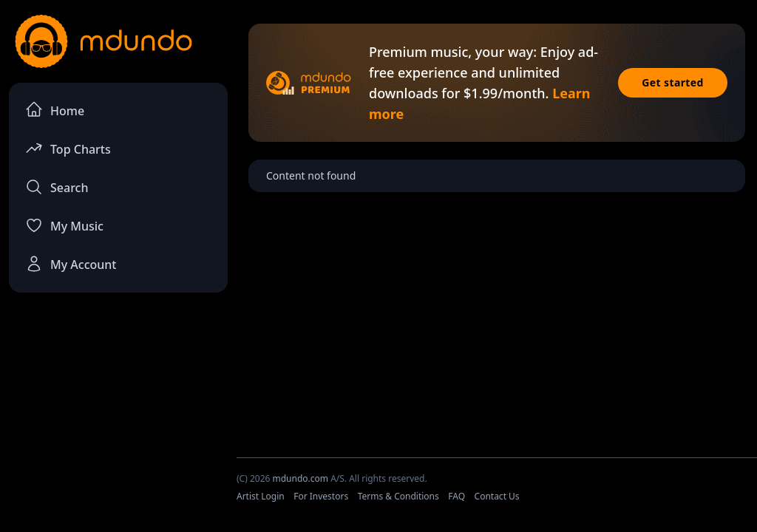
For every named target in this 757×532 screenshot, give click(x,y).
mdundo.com (300, 478)
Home (55, 110)
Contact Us (497, 496)
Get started (673, 82)
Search (57, 187)
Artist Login (261, 496)
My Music (64, 225)
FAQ (456, 496)
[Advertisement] (118, 415)
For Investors (321, 496)
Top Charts (68, 148)
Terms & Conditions (398, 496)
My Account (71, 264)
